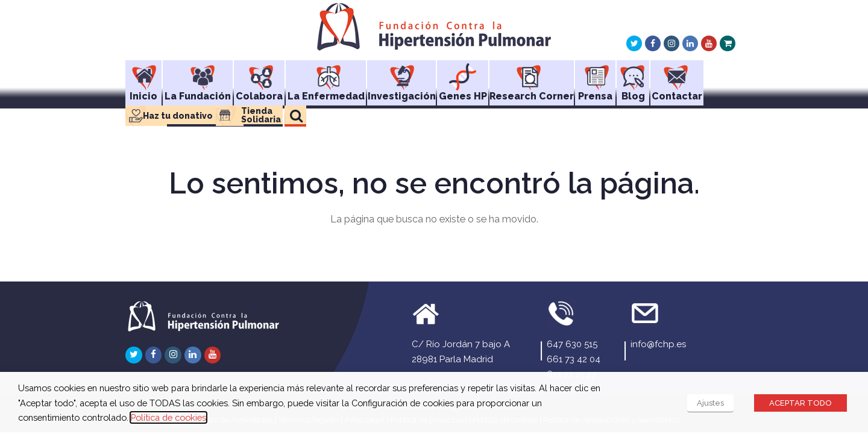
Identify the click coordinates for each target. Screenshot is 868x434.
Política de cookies (168, 417)
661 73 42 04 (574, 359)
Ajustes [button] (710, 403)
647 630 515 (572, 344)
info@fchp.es (658, 344)
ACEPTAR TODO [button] (800, 403)
